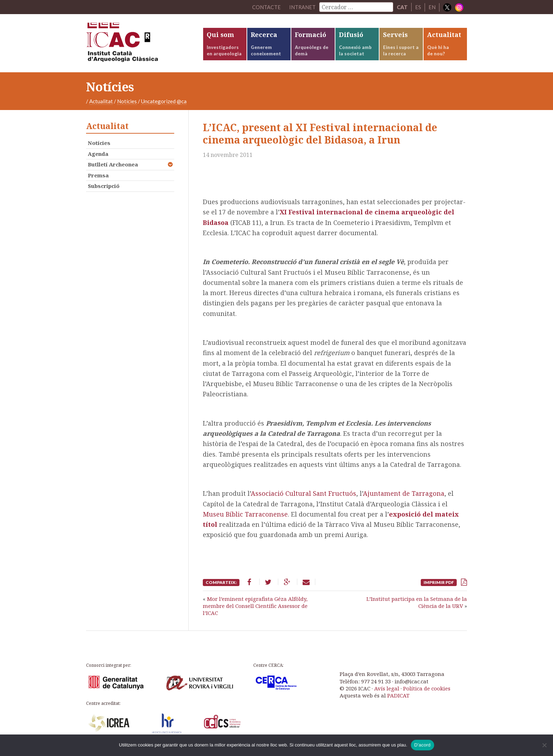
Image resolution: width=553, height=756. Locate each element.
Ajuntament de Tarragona (404, 496)
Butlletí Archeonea (113, 167)
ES (418, 7)
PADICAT (398, 698)
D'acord (423, 745)
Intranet (302, 7)
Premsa (98, 178)
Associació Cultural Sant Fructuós (303, 496)
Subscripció (104, 189)
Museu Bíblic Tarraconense (245, 517)
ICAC (139, 45)
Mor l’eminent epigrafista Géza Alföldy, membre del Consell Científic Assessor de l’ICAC (255, 608)
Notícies (127, 104)
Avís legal (387, 691)
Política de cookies (427, 691)
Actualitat (101, 104)
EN (432, 7)
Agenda (98, 156)
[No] (544, 745)
